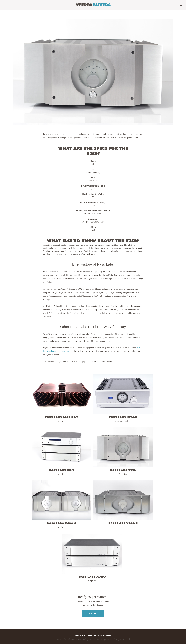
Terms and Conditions (65, 639)
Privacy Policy (82, 639)
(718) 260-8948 (104, 635)
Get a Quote (93, 613)
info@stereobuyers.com (86, 635)
